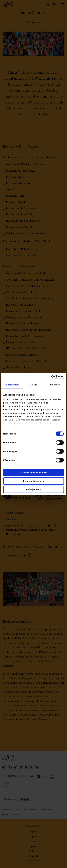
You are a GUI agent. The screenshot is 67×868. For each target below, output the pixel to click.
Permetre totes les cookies (33, 473)
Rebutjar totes (33, 489)
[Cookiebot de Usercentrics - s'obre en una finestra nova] (51, 377)
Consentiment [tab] (12, 385)
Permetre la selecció (33, 481)
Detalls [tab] (34, 385)
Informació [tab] (55, 385)
